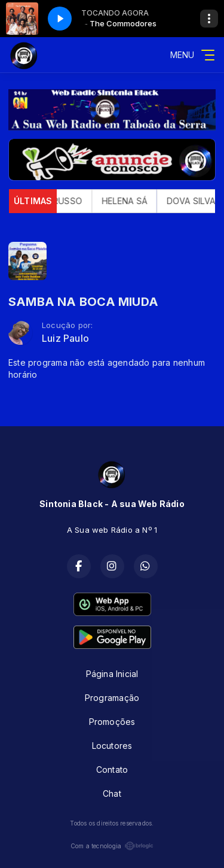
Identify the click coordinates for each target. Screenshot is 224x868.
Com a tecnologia (112, 846)
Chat (112, 793)
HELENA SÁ (130, 201)
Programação (112, 698)
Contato (112, 770)
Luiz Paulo (65, 339)
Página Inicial (112, 674)
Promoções (112, 722)
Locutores (112, 746)
